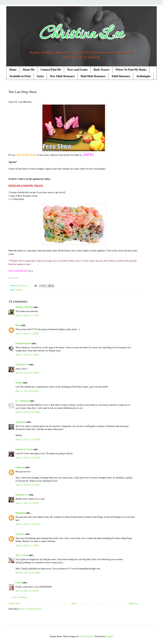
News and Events (77, 70)
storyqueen (21, 422)
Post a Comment (20, 597)
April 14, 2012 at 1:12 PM (27, 545)
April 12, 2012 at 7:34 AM (27, 355)
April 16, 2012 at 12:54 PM (28, 573)
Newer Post (14, 604)
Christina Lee (22, 365)
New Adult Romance (62, 76)
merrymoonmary (86, 636)
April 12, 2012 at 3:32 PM (27, 503)
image (11, 278)
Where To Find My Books (131, 70)
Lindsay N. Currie (24, 449)
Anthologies (143, 76)
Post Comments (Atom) (31, 609)
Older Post (134, 604)
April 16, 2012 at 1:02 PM (27, 591)
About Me (29, 70)
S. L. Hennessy (22, 401)
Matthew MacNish (24, 307)
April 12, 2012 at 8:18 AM (27, 373)
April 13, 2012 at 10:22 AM (28, 524)
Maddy (19, 383)
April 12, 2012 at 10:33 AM (28, 412)
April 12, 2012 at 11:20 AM (28, 440)
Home (13, 70)
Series (40, 76)
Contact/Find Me (51, 70)
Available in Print (20, 76)
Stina (18, 325)
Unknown (20, 467)
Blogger (109, 636)
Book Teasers (102, 70)
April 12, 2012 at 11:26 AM (28, 458)
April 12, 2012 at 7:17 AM (27, 315)
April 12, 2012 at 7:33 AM (27, 334)
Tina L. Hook (22, 555)
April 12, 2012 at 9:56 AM (27, 391)
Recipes (19, 290)
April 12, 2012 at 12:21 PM (28, 485)
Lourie (19, 583)
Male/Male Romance (93, 76)
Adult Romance (121, 76)
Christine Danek (23, 343)
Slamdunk (20, 513)
